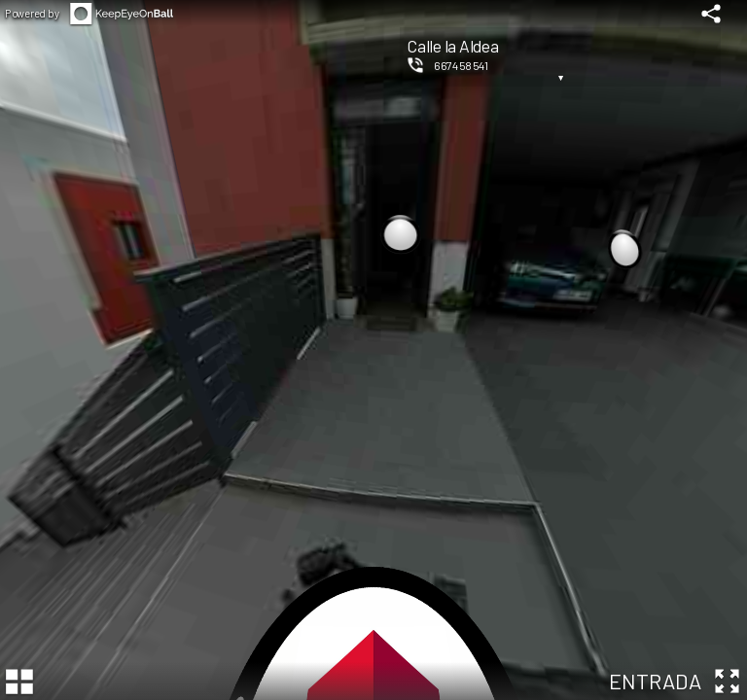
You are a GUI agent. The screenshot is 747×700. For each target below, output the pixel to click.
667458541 (461, 65)
